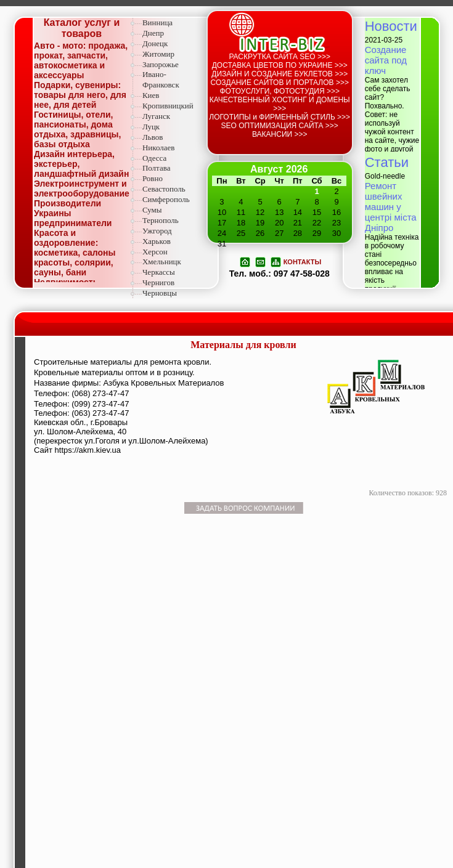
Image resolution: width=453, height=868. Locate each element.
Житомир (158, 54)
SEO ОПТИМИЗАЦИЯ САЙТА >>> (280, 126)
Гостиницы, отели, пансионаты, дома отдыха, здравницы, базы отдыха (77, 129)
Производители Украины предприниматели (73, 213)
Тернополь (161, 220)
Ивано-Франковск (161, 79)
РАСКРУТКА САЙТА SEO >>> (280, 57)
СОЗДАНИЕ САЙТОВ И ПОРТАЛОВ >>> (280, 83)
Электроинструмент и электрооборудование (82, 189)
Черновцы (160, 293)
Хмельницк (162, 262)
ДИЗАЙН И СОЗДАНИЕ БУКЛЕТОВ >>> (280, 74)
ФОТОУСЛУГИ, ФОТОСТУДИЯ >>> (280, 91)
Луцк (151, 127)
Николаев (159, 148)
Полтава (157, 168)
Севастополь (164, 189)
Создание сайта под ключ (386, 60)
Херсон (155, 252)
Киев (151, 95)
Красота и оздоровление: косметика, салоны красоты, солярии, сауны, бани (75, 253)
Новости (391, 26)
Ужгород (157, 231)
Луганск (156, 116)
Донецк (155, 43)
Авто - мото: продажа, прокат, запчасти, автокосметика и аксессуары (81, 60)
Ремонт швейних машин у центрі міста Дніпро (391, 207)
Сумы (152, 210)
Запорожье (161, 64)
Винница (157, 22)
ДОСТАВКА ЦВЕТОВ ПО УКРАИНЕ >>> (280, 65)
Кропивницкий (168, 106)
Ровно (153, 178)
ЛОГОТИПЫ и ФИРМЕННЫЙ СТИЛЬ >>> (280, 117)
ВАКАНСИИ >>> (280, 134)
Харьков (157, 241)
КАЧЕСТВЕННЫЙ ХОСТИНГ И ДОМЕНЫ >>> (280, 104)
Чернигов (158, 282)
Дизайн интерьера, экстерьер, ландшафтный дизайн (81, 164)
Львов (153, 137)
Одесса (154, 158)
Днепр (153, 33)
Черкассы (159, 272)
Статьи (387, 162)
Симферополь (166, 199)
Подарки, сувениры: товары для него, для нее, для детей (80, 95)
